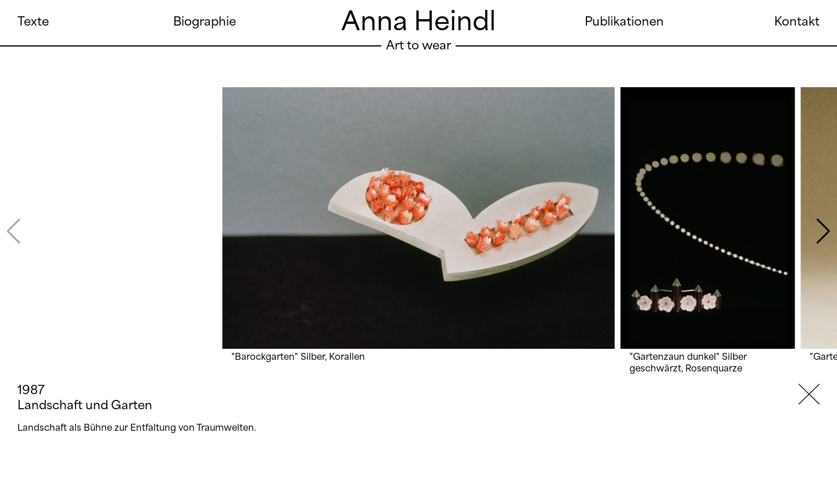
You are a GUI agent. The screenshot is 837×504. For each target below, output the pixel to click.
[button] (823, 231)
